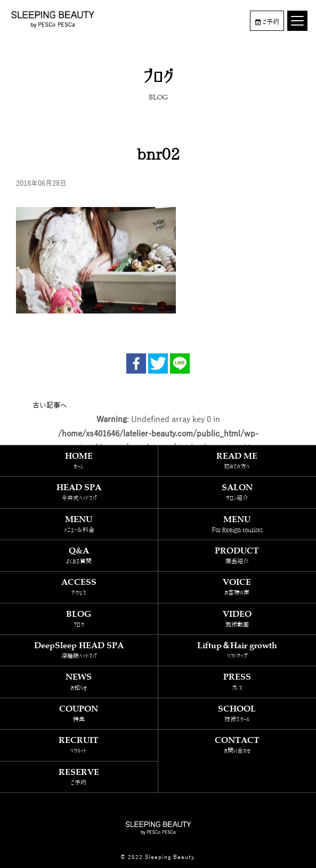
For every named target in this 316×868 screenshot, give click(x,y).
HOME (79, 461)
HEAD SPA (79, 492)
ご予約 (267, 22)
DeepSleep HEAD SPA (79, 650)
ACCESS (79, 587)
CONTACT (237, 745)
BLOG (79, 619)
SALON (237, 492)
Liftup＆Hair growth (237, 650)
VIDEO (237, 619)
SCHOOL (237, 713)
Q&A (79, 555)
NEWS (79, 681)
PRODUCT (237, 555)
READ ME (237, 461)
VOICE (237, 587)
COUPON (79, 713)
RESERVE (79, 777)
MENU (79, 524)
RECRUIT (79, 745)
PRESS (237, 681)
